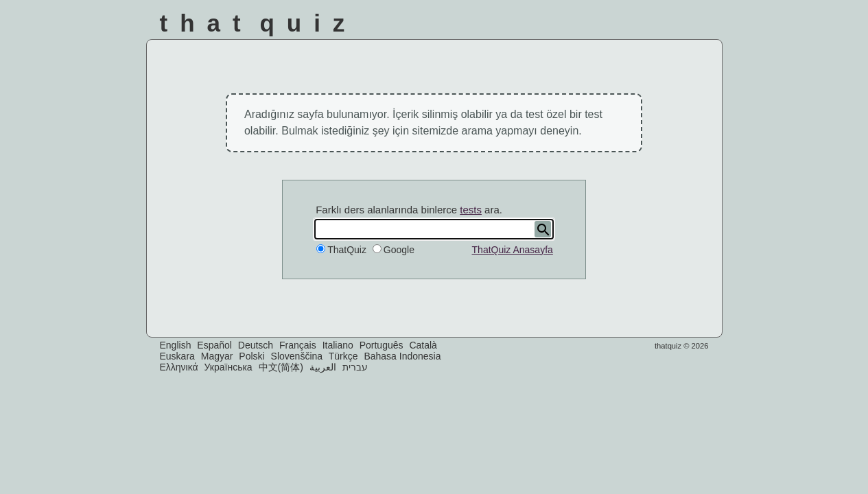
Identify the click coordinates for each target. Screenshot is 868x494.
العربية (323, 367)
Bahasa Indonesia (402, 356)
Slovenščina (297, 356)
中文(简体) (281, 367)
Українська (228, 367)
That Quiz (259, 23)
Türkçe (343, 356)
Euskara (177, 356)
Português (382, 345)
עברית (355, 367)
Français (298, 345)
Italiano (338, 345)
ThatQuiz (347, 250)
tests (471, 210)
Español (214, 345)
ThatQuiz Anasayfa (513, 250)
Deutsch (256, 345)
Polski (251, 356)
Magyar (217, 356)
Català (423, 345)
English (176, 345)
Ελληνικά (179, 367)
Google (399, 250)
